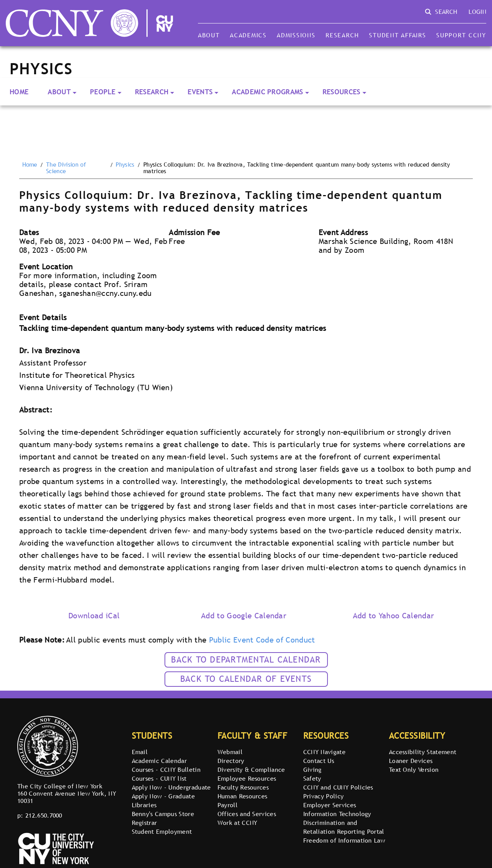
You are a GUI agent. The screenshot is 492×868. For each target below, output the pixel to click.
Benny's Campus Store (163, 814)
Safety (312, 778)
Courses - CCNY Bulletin (166, 770)
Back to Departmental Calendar (246, 660)
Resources (342, 92)
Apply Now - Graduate (163, 796)
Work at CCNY (238, 823)
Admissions (296, 35)
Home (19, 92)
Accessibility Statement (423, 752)
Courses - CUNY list (159, 778)
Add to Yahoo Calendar (394, 616)
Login (477, 12)
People (103, 92)
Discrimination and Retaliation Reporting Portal (344, 827)
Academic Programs (267, 92)
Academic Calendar (159, 761)
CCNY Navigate (324, 752)
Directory (231, 761)
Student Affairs (397, 35)
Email (140, 752)
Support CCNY (461, 35)
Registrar (145, 823)
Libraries (144, 805)
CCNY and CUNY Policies (338, 787)
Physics (125, 165)
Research (342, 35)
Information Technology (337, 814)
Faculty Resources (243, 787)
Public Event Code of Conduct (262, 640)
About (209, 35)
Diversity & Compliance (251, 770)
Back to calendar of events (246, 679)
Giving (312, 770)
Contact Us (319, 761)
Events (200, 92)
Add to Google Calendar (244, 616)
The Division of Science (66, 168)
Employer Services (330, 805)
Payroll (228, 805)
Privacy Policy (323, 796)
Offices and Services (247, 814)
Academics (248, 35)
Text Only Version (414, 770)
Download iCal (94, 616)
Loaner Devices (411, 761)
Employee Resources (247, 778)
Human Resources (243, 796)
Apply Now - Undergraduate (171, 787)
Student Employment (162, 831)
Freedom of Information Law (344, 840)
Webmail (230, 752)
